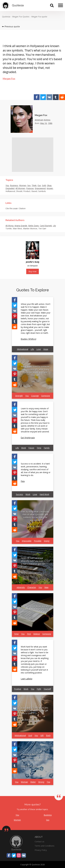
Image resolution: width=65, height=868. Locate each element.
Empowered (40, 188)
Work (24, 448)
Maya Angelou (27, 618)
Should (19, 191)
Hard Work (44, 494)
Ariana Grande (21, 226)
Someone (46, 396)
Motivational (23, 349)
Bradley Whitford (28, 339)
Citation (22, 208)
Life (32, 349)
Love (39, 349)
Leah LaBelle (27, 679)
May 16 (43, 123)
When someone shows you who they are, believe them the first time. (35, 609)
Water (33, 782)
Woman (24, 782)
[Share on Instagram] (19, 855)
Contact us (39, 842)
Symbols (42, 191)
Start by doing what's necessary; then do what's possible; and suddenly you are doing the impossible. (35, 516)
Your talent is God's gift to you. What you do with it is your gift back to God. (35, 711)
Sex (29, 185)
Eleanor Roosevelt (29, 766)
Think (34, 185)
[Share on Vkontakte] (49, 97)
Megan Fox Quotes (21, 17)
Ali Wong (9, 226)
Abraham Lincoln (28, 573)
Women (23, 185)
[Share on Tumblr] (56, 97)
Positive (18, 689)
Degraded (10, 188)
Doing (47, 541)
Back (48, 735)
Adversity (21, 587)
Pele (23, 481)
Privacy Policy (41, 850)
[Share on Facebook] (37, 97)
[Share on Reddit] (62, 97)
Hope (46, 349)
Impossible (27, 541)
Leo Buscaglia (27, 720)
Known (50, 188)
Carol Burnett (46, 226)
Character (32, 587)
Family (47, 448)
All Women (20, 188)
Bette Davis (34, 226)
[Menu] (61, 5)
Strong (41, 782)
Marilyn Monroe (30, 228)
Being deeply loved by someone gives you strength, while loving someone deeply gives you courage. (35, 371)
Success (19, 494)
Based (34, 191)
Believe (37, 634)
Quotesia (6, 17)
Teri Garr (42, 228)
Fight (39, 689)
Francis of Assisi (35, 526)
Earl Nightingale (28, 438)
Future (31, 448)
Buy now (32, 271)
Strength (19, 396)
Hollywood (10, 191)
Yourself (47, 689)
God (30, 735)
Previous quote (11, 26)
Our (39, 185)
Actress (47, 120)
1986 (50, 123)
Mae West (17, 228)
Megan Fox (9, 79)
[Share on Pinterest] (15, 316)
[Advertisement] (33, 155)
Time (39, 448)
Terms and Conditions (45, 846)
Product (27, 191)
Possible (38, 541)
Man (46, 587)
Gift (42, 735)
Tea (48, 782)
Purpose (30, 188)
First (29, 634)
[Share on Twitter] (43, 97)
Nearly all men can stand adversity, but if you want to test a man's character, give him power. (35, 562)
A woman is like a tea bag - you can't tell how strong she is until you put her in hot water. (35, 757)
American (39, 120)
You (7, 185)
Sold (44, 185)
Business (14, 185)
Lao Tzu (35, 381)
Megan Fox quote (39, 17)
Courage (35, 396)
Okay (49, 185)
